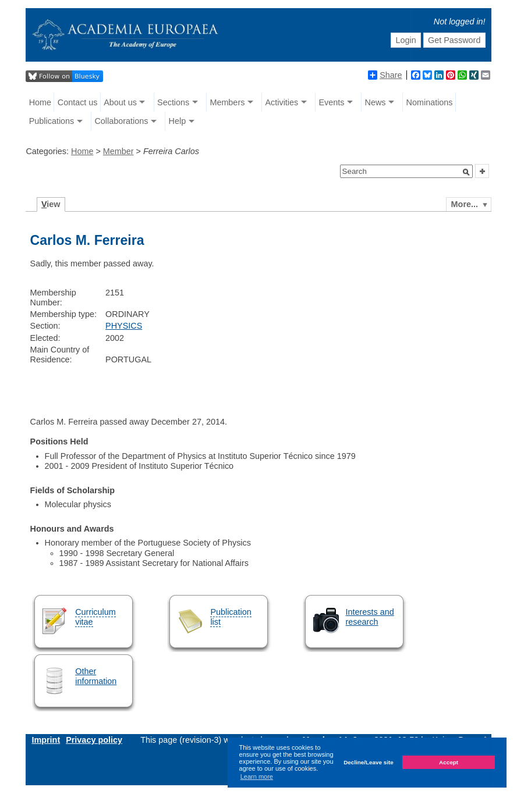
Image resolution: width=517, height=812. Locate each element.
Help (178, 121)
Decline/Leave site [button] (369, 762)
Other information (96, 676)
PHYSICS (124, 326)
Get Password (454, 40)
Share (385, 75)
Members (227, 102)
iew (51, 204)
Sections (173, 102)
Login (406, 40)
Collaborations (121, 121)
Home (40, 102)
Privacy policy (94, 740)
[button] (466, 172)
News (375, 102)
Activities (281, 102)
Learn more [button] (257, 777)
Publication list (231, 617)
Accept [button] (449, 762)
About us (120, 102)
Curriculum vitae (95, 617)
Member (118, 151)
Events (331, 102)
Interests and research (370, 617)
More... (465, 204)
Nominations (430, 102)
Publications (52, 121)
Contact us (78, 102)
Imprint (46, 740)
